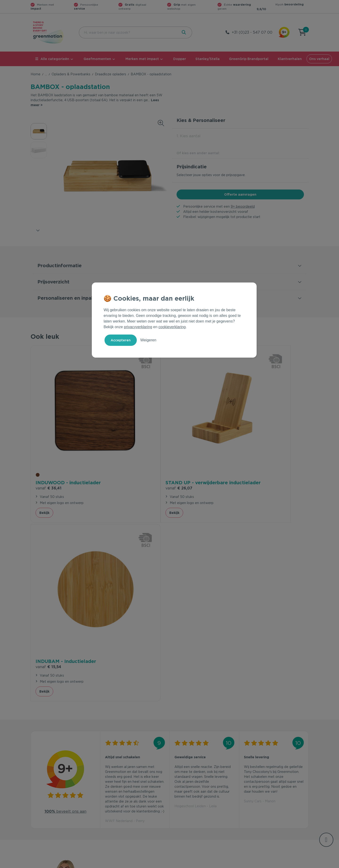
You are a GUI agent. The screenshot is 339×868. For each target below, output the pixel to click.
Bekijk (44, 464)
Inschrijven (262, 729)
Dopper (180, 59)
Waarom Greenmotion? (261, 788)
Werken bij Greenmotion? (263, 796)
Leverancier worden (188, 803)
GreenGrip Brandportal (249, 59)
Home (36, 74)
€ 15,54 (187, 434)
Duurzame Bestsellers (190, 796)
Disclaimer (300, 864)
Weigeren (148, 340)
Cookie (278, 864)
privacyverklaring (138, 327)
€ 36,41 (48, 434)
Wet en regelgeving (117, 796)
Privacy (258, 864)
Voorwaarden (233, 864)
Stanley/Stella (208, 59)
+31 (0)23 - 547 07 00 (252, 32)
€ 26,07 (118, 440)
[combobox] (128, 32)
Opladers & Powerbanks (71, 74)
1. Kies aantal (189, 136)
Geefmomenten (97, 59)
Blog (246, 803)
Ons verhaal (319, 59)
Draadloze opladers (111, 74)
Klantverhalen (290, 59)
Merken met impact (142, 59)
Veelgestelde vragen (118, 788)
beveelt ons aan (65, 583)
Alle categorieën (52, 59)
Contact (108, 781)
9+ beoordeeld (243, 206)
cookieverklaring (172, 327)
